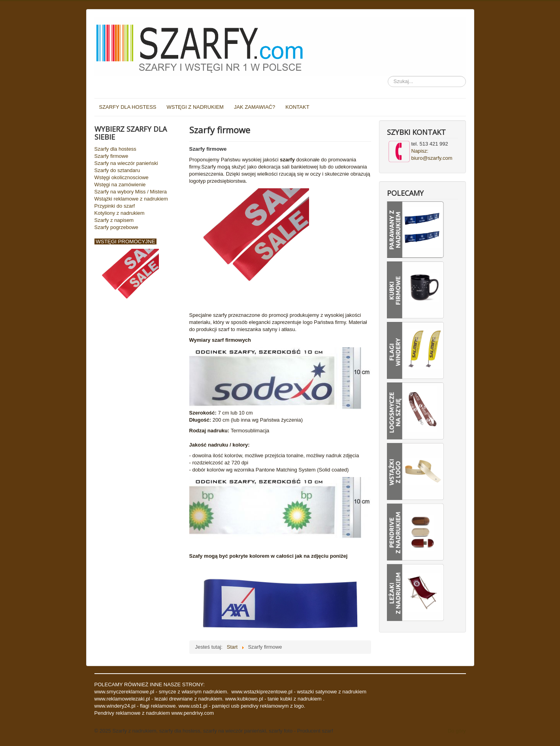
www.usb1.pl (193, 706)
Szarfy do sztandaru (117, 170)
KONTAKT (297, 107)
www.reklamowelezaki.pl (123, 699)
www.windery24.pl (116, 706)
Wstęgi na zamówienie (120, 185)
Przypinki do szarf (115, 206)
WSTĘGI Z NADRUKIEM (195, 107)
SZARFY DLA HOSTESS (128, 107)
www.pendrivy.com (193, 713)
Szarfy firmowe (111, 156)
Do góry (457, 731)
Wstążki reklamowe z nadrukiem (131, 199)
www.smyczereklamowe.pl (124, 692)
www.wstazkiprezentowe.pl (262, 692)
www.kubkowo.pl (244, 699)
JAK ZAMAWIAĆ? (255, 107)
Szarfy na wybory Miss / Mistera (131, 192)
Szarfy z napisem (114, 220)
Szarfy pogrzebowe (116, 227)
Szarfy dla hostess (115, 149)
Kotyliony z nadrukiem (120, 213)
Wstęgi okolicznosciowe (122, 177)
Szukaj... (388, 76)
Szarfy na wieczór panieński (126, 163)
